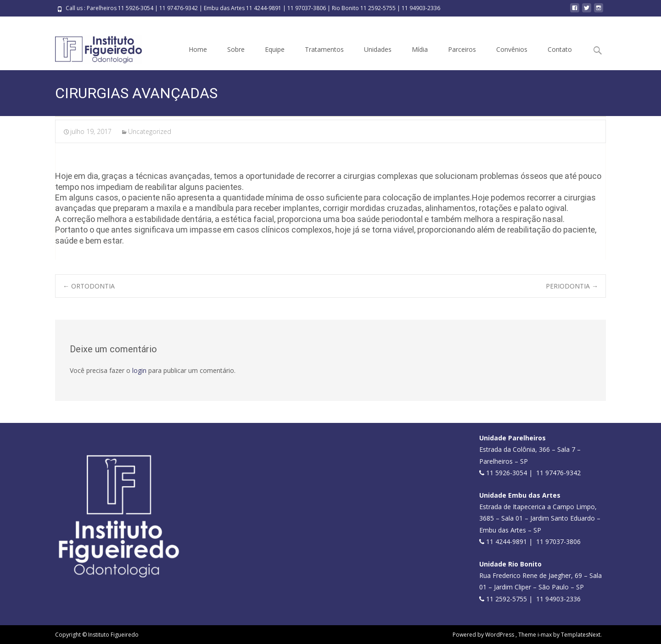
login (139, 370)
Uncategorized (150, 131)
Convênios (512, 49)
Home (198, 49)
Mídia (420, 49)
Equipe (275, 49)
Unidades (378, 49)
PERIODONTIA (572, 286)
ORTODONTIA (89, 286)
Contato (560, 49)
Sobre (236, 49)
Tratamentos (324, 49)
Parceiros (462, 49)
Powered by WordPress (484, 635)
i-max (545, 635)
